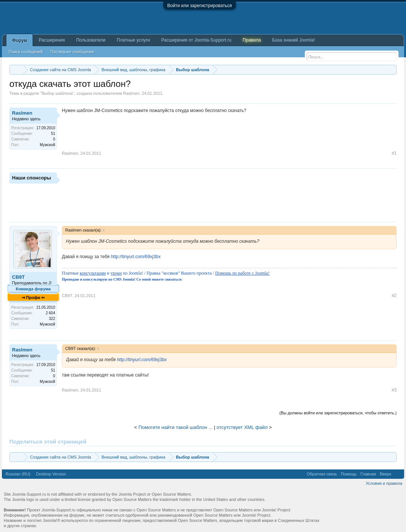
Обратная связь (322, 474)
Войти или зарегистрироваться (199, 6)
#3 (394, 390)
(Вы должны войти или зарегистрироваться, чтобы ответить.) (338, 413)
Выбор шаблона (57, 93)
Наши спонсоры (31, 178)
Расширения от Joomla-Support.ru (196, 40)
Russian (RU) (18, 474)
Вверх (386, 474)
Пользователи (91, 40)
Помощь (349, 474)
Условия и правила (384, 483)
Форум (19, 40)
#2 (394, 296)
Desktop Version (51, 474)
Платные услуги (133, 40)
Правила (252, 40)
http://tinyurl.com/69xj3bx (136, 257)
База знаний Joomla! (294, 40)
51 (53, 134)
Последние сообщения (72, 52)
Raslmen (131, 93)
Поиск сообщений (26, 52)
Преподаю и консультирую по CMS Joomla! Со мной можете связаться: (122, 279)
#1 (394, 153)
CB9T (18, 277)
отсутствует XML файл (242, 427)
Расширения (52, 40)
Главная (368, 474)
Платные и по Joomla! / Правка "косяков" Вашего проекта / (166, 273)
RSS (398, 474)
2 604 (50, 313)
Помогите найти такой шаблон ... (175, 427)
